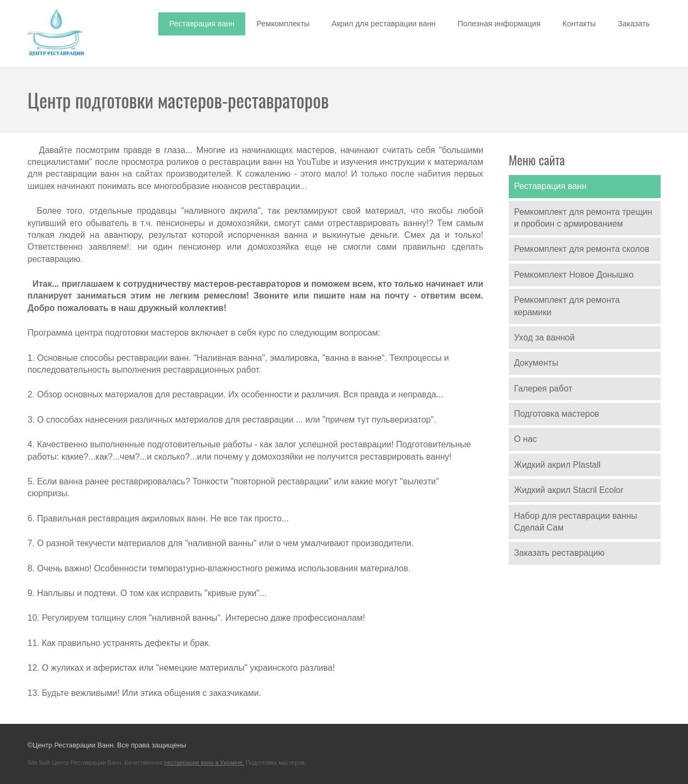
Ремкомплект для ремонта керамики (567, 306)
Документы (536, 363)
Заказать (634, 24)
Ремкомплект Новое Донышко (574, 275)
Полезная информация (499, 24)
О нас (526, 439)
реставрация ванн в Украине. (204, 763)
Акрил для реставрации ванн (384, 24)
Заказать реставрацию (559, 553)
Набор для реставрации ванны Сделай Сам (576, 522)
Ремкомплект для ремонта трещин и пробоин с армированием (583, 218)
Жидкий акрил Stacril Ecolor (569, 490)
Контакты (579, 24)
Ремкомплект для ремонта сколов (582, 249)
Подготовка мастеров (557, 414)
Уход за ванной (544, 337)
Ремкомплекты (283, 24)
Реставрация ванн (202, 24)
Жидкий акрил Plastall (557, 465)
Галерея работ (543, 389)
